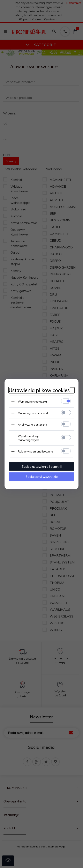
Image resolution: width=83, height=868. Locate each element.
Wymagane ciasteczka (32, 402)
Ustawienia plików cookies (39, 390)
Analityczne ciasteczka (32, 425)
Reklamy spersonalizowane (35, 451)
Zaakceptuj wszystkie (42, 477)
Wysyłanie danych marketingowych (30, 438)
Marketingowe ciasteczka (34, 413)
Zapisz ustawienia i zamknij (42, 466)
